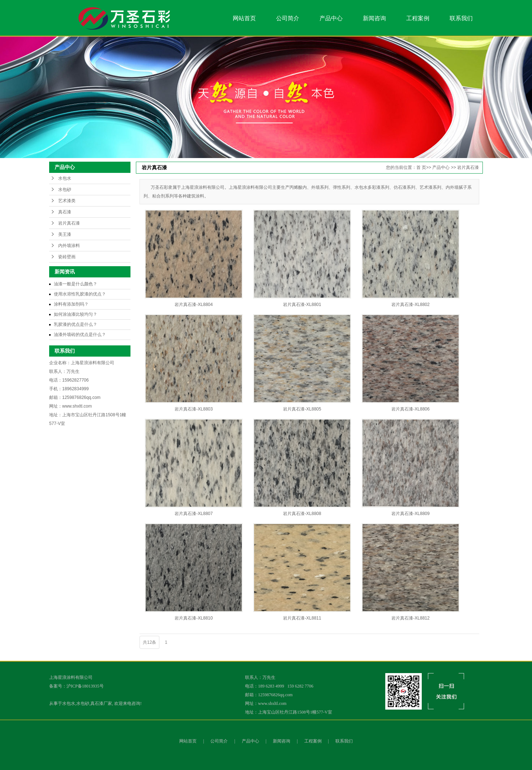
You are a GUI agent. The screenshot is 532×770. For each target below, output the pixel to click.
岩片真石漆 (69, 223)
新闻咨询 (374, 18)
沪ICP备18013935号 (85, 686)
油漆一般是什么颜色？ (76, 284)
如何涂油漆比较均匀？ (76, 314)
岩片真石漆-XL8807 (194, 514)
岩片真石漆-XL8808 (302, 514)
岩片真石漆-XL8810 (194, 618)
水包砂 (65, 190)
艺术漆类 (67, 201)
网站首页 (244, 18)
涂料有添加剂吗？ (71, 304)
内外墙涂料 (69, 246)
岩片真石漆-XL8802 (410, 305)
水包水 (65, 178)
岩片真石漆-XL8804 (194, 305)
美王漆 (65, 234)
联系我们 (461, 18)
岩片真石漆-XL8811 (302, 618)
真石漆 (65, 212)
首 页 (421, 167)
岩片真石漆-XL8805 (302, 409)
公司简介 (288, 18)
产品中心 (331, 18)
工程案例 (418, 18)
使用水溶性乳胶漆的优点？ (80, 294)
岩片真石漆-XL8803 (194, 409)
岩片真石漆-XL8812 (410, 618)
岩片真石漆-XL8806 (410, 409)
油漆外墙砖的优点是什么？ (80, 335)
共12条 (149, 642)
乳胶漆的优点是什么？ (76, 324)
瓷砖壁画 (67, 257)
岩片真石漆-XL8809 (410, 514)
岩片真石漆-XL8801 (302, 305)
